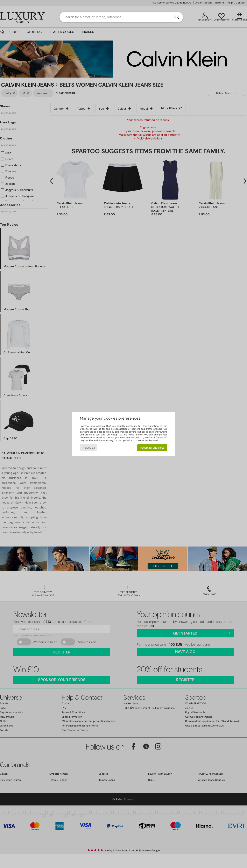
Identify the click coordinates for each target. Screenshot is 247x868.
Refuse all (89, 448)
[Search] (177, 17)
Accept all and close (152, 448)
